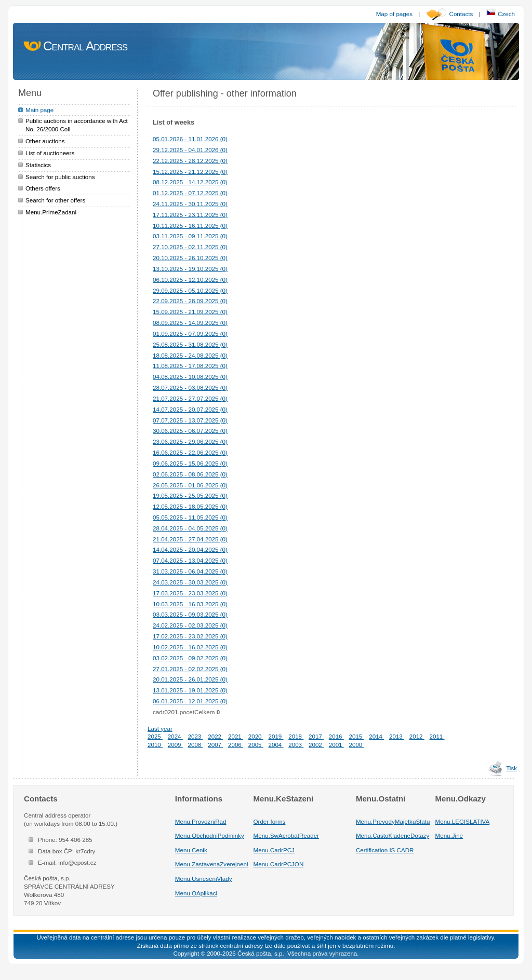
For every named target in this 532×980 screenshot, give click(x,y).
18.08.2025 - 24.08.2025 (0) (190, 355)
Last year (160, 729)
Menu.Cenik (191, 850)
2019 (276, 736)
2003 (296, 745)
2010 (155, 745)
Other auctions (45, 141)
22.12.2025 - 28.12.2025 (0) (190, 161)
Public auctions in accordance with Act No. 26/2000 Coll (77, 125)
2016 (336, 736)
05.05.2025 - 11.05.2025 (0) (190, 517)
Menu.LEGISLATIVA (463, 821)
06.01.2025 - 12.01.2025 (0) (190, 701)
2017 (316, 736)
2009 (175, 745)
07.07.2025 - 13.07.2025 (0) (190, 420)
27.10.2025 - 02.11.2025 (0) (190, 247)
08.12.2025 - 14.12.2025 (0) (190, 182)
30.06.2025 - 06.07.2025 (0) (190, 431)
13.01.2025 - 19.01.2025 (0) (190, 690)
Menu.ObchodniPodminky (210, 835)
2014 (376, 736)
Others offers (43, 188)
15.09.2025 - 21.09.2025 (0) (190, 312)
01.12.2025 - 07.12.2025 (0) (190, 193)
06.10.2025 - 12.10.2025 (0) (190, 280)
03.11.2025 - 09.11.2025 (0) (190, 236)
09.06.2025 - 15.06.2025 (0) (190, 463)
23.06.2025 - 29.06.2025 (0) (190, 441)
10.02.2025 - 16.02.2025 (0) (190, 647)
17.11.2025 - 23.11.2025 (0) (190, 215)
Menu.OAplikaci (196, 893)
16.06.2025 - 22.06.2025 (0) (190, 452)
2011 (437, 736)
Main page (39, 110)
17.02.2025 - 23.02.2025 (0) (190, 636)
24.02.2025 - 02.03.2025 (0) (190, 625)
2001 (336, 745)
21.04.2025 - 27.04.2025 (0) (190, 539)
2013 (397, 736)
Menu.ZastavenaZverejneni (212, 864)
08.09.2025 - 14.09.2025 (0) (190, 323)
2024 (175, 736)
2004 (276, 745)
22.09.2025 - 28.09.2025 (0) (190, 301)
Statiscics (38, 165)
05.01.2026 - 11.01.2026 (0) (190, 139)
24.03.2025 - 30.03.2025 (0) (190, 582)
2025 (155, 736)
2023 (196, 736)
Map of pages (394, 14)
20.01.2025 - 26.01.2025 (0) (190, 679)
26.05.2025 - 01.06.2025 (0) (190, 485)
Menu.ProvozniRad (201, 821)
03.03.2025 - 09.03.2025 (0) (190, 614)
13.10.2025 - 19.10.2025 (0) (190, 269)
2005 (256, 745)
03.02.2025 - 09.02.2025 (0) (190, 658)
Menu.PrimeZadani (51, 212)
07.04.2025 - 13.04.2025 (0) (190, 560)
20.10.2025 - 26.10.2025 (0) (190, 258)
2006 (236, 745)
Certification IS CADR (385, 850)
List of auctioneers (50, 153)
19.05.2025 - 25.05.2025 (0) (190, 495)
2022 (215, 736)
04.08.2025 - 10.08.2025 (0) (190, 377)
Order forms (270, 821)
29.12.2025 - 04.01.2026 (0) (190, 150)
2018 (296, 736)
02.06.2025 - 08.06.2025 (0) (190, 474)
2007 (215, 745)
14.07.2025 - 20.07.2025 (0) (190, 409)
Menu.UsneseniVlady (204, 879)
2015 (357, 736)
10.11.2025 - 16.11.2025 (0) (190, 226)
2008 (196, 745)
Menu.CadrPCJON (279, 864)
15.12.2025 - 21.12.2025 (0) (190, 172)
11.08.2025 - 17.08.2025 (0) (190, 366)
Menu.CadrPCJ (274, 850)
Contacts (461, 14)
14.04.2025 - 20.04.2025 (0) (190, 549)
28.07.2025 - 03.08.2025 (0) (190, 387)
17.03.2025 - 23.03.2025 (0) (190, 593)
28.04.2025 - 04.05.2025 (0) (190, 528)
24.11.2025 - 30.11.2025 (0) (190, 204)
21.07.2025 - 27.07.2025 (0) (190, 398)
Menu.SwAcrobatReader (286, 835)
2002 (316, 745)
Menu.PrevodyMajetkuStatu (393, 821)
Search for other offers (55, 200)
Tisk (511, 768)
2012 (417, 736)
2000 (357, 745)
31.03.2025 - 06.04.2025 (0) (190, 571)
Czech (501, 14)
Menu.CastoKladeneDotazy (393, 835)
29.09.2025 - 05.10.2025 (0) (190, 290)
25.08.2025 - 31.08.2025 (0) (190, 344)
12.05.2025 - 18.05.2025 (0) (190, 506)
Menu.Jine (449, 835)
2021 (236, 736)
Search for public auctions (60, 177)
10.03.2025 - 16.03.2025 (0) (190, 604)
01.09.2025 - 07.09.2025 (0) (190, 334)
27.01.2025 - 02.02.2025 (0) (190, 669)
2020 (256, 736)
